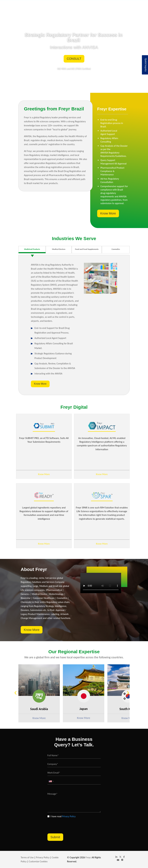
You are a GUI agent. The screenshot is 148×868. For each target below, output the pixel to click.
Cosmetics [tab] (116, 249)
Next (129, 693)
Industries (71, 6)
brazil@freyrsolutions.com (88, 2)
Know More (108, 213)
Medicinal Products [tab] (32, 249)
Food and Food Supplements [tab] (87, 249)
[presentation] (71, 824)
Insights (96, 6)
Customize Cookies (38, 861)
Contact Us (123, 6)
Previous (17, 693)
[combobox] (51, 781)
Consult (74, 59)
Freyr (88, 857)
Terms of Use (27, 857)
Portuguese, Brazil (118, 3)
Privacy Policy (69, 816)
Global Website (109, 6)
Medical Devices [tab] (59, 249)
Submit (55, 837)
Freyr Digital (84, 6)
